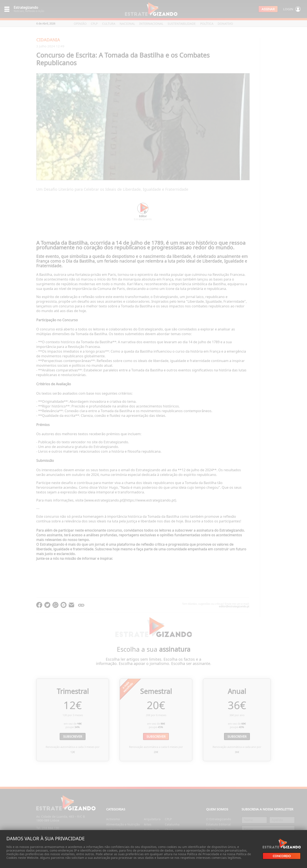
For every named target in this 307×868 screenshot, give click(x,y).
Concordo (282, 856)
